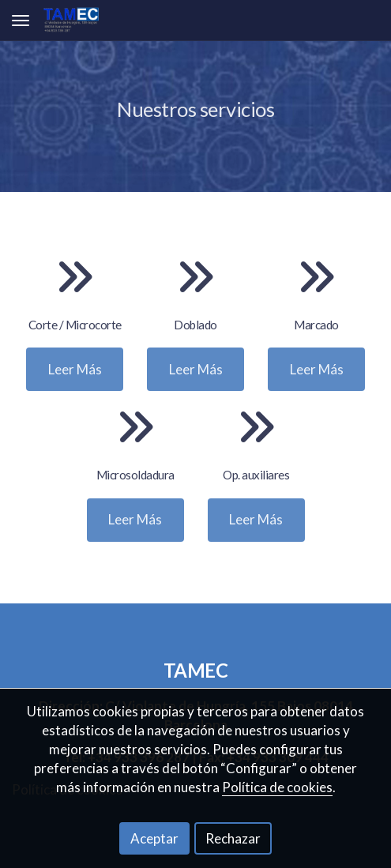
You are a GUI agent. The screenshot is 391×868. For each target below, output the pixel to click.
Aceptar (154, 838)
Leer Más (75, 369)
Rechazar (233, 838)
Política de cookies (277, 787)
